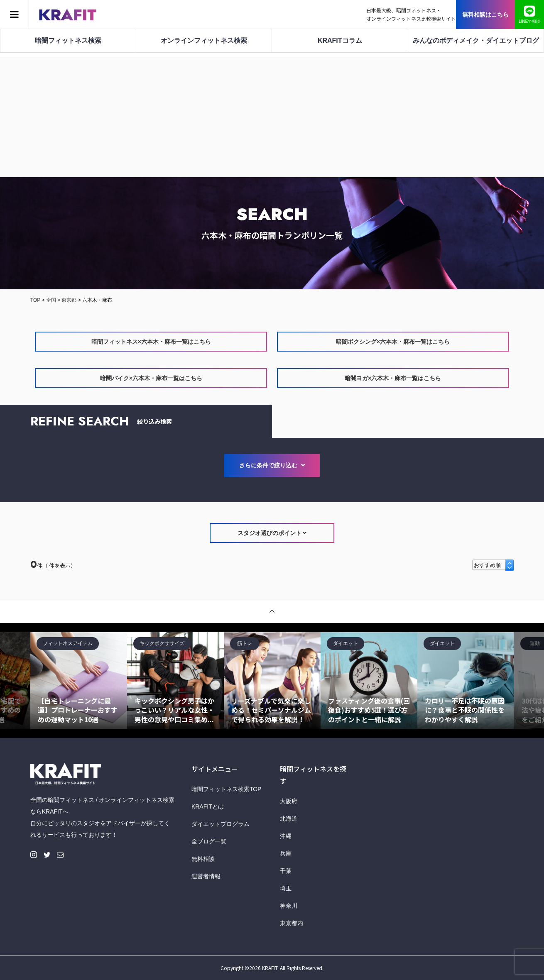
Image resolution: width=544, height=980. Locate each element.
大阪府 (289, 801)
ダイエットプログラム (221, 824)
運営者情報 (206, 876)
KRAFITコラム (340, 40)
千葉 (286, 871)
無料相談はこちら (485, 15)
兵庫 (286, 853)
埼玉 (286, 888)
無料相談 (203, 859)
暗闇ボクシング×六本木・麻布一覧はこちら (393, 342)
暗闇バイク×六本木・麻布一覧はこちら (151, 378)
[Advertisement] (272, 115)
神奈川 (289, 906)
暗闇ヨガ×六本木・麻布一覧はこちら (393, 378)
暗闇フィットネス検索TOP (227, 789)
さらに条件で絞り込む (272, 465)
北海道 (289, 819)
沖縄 (286, 836)
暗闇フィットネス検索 (68, 40)
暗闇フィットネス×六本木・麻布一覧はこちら (151, 342)
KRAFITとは (208, 806)
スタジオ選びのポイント (272, 533)
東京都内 (292, 923)
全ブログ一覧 (209, 841)
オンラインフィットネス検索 (204, 40)
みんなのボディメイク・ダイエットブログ (476, 40)
